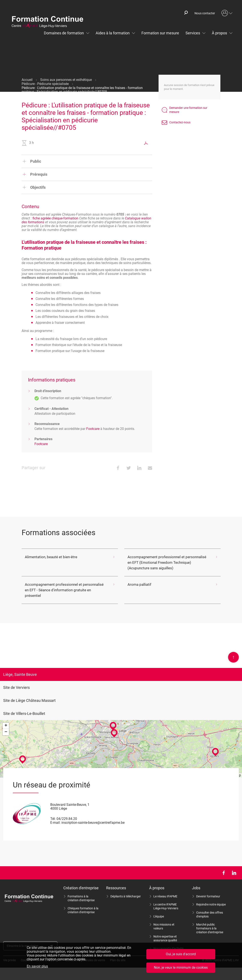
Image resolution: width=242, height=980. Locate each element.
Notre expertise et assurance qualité (165, 933)
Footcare (93, 429)
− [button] (6, 727)
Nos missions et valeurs (164, 921)
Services (193, 33)
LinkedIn (234, 867)
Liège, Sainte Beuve (20, 669)
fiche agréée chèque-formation (55, 218)
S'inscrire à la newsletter (22, 940)
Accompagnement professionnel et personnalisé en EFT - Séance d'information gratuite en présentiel (63, 587)
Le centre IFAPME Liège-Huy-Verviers (166, 901)
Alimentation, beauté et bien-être (49, 557)
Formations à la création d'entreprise (81, 893)
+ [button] (6, 720)
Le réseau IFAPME (165, 891)
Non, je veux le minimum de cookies (181, 968)
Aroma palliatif (139, 584)
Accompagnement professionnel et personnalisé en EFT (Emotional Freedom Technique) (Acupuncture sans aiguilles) (166, 562)
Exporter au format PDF (146, 143)
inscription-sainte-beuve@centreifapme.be (93, 817)
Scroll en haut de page (233, 652)
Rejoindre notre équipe (211, 899)
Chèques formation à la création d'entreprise (83, 905)
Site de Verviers (16, 682)
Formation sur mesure (160, 33)
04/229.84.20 (67, 813)
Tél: (53, 813)
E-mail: (55, 817)
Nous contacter (205, 13)
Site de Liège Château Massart (29, 695)
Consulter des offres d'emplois (210, 909)
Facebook (223, 867)
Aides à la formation (113, 33)
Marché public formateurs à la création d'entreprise (210, 923)
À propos (219, 33)
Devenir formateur (208, 891)
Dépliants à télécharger (126, 891)
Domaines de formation (64, 33)
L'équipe (159, 911)
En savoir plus (37, 966)
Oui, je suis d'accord (181, 954)
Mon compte (227, 13)
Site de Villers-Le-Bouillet (24, 708)
